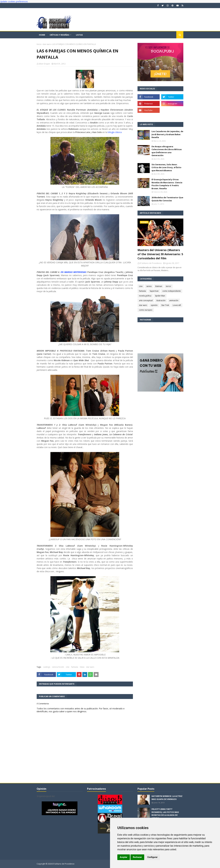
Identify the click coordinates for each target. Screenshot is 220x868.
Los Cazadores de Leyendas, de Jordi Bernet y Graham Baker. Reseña (167, 134)
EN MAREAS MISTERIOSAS (73, 272)
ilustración (161, 300)
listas (82, 667)
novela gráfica (145, 296)
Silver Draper (44, 64)
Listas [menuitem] (79, 35)
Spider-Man (160, 296)
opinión (154, 305)
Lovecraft (177, 305)
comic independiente (172, 291)
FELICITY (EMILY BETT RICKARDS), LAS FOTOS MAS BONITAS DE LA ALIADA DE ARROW (165, 814)
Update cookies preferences (14, 1)
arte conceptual (146, 300)
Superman (154, 291)
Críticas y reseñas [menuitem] (60, 35)
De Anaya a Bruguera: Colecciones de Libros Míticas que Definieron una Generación (167, 151)
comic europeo (146, 310)
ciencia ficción (58, 667)
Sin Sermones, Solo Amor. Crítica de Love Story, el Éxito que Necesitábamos (166, 167)
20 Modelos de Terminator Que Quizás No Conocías (167, 199)
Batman (159, 286)
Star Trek (165, 305)
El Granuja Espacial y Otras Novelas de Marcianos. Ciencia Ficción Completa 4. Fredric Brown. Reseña (167, 184)
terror (169, 286)
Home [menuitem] (42, 35)
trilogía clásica (115, 132)
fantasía (75, 667)
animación (174, 300)
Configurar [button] (152, 857)
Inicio (39, 44)
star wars (47, 44)
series (149, 286)
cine (68, 667)
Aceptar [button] (124, 857)
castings (47, 667)
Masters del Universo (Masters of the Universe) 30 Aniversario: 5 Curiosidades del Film (160, 254)
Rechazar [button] (137, 857)
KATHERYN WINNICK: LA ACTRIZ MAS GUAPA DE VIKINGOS (167, 798)
